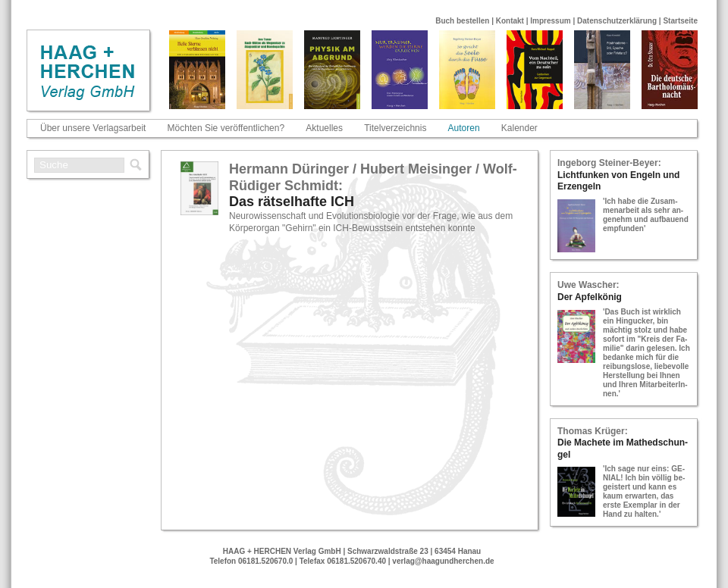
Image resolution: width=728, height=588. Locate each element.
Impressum (550, 21)
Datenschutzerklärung (617, 21)
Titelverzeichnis (395, 128)
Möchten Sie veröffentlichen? (226, 128)
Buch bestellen (462, 21)
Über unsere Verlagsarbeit (93, 128)
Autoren (464, 128)
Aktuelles (324, 128)
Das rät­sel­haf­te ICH (292, 202)
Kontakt (510, 21)
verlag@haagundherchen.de (443, 561)
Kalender (519, 128)
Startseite (680, 21)
